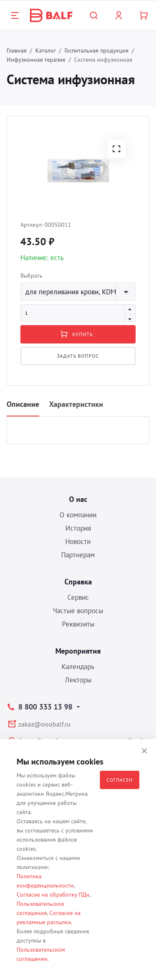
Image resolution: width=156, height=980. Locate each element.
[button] (116, 149)
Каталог (46, 50)
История (78, 528)
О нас (78, 499)
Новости (78, 541)
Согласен (120, 780)
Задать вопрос (78, 356)
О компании (78, 515)
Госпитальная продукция (97, 50)
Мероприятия (78, 651)
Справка (78, 582)
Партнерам (78, 555)
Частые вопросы (78, 611)
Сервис (78, 597)
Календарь (78, 667)
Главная (17, 50)
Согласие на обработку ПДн (53, 895)
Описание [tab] (23, 404)
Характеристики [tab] (76, 404)
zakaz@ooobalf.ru (45, 724)
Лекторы (78, 680)
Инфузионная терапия (36, 60)
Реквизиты (78, 624)
